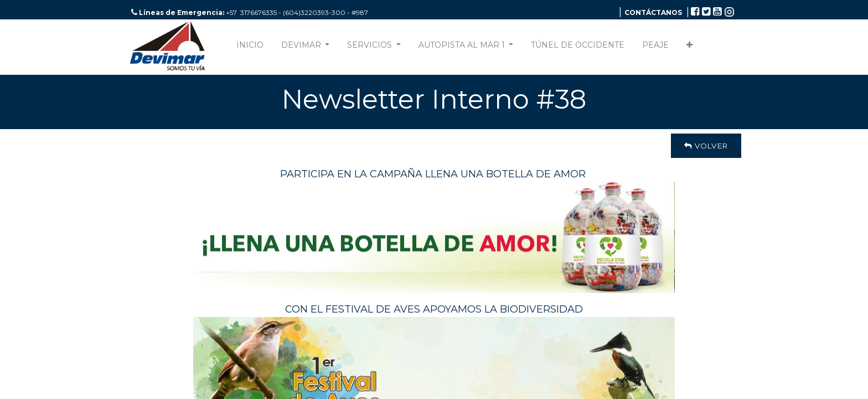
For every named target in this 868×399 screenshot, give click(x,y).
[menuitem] (250, 47)
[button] (689, 47)
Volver (706, 146)
